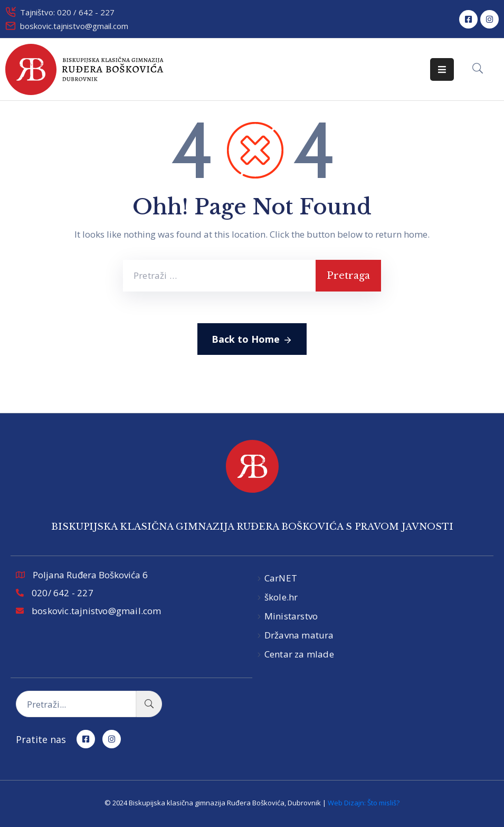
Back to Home (252, 340)
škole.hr (281, 597)
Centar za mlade (299, 654)
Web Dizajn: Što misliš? (364, 803)
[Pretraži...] (76, 704)
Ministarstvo (291, 616)
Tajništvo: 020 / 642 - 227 (67, 12)
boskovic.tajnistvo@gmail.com (74, 26)
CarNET (281, 578)
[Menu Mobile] (442, 69)
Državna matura (299, 635)
